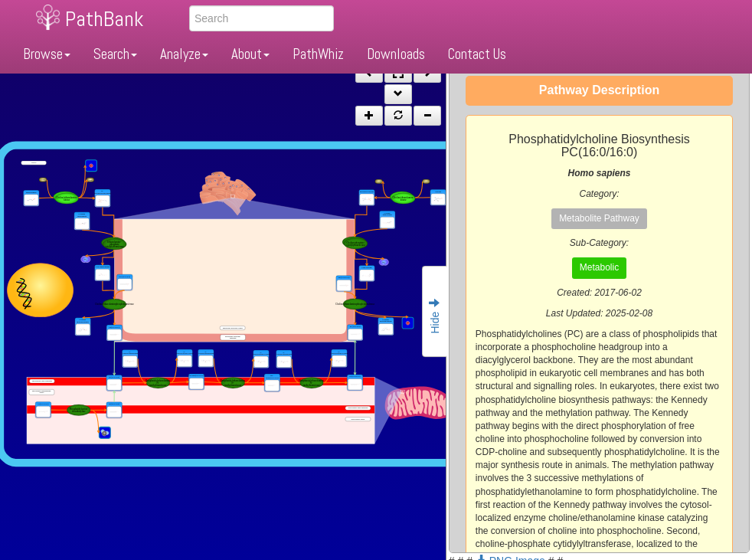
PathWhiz (318, 54)
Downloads (396, 54)
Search (115, 54)
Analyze (184, 54)
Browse (47, 54)
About (250, 54)
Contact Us (477, 54)
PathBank (104, 19)
